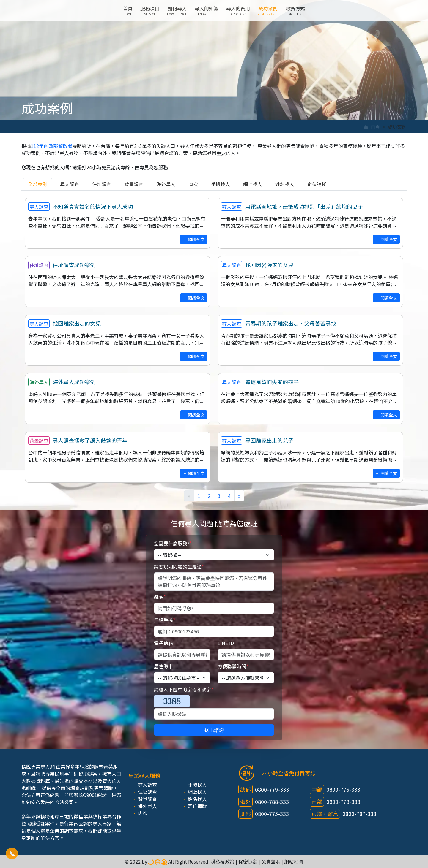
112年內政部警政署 (52, 146)
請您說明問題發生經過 (179, 566)
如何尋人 (177, 10)
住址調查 (102, 184)
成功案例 (268, 10)
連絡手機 (165, 620)
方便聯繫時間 (233, 666)
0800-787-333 (359, 814)
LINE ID (226, 643)
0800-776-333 (343, 789)
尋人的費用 (238, 10)
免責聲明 (271, 861)
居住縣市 (165, 666)
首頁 (128, 10)
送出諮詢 (214, 730)
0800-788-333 (272, 802)
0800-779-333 (272, 789)
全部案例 (37, 184)
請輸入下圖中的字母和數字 (184, 689)
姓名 (160, 597)
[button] (12, 853)
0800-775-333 (272, 814)
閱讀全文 (194, 239)
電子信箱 (163, 643)
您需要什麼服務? (173, 543)
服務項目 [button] (150, 10)
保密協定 (248, 861)
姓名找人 (285, 184)
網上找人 (253, 184)
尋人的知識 (207, 10)
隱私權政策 (223, 861)
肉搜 (193, 184)
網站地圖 (294, 861)
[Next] (239, 496)
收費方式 (295, 10)
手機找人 (221, 184)
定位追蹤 (317, 184)
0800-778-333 (343, 802)
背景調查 (134, 184)
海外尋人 (166, 184)
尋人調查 (70, 184)
